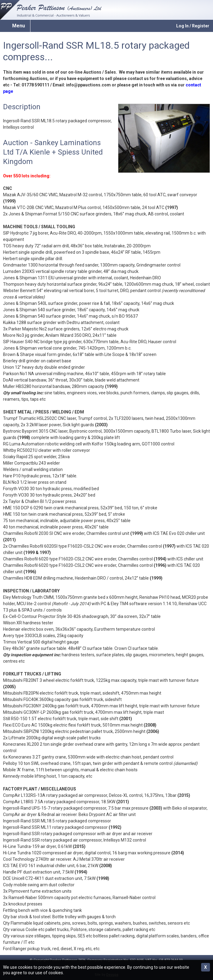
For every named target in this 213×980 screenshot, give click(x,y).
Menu (19, 26)
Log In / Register (193, 26)
